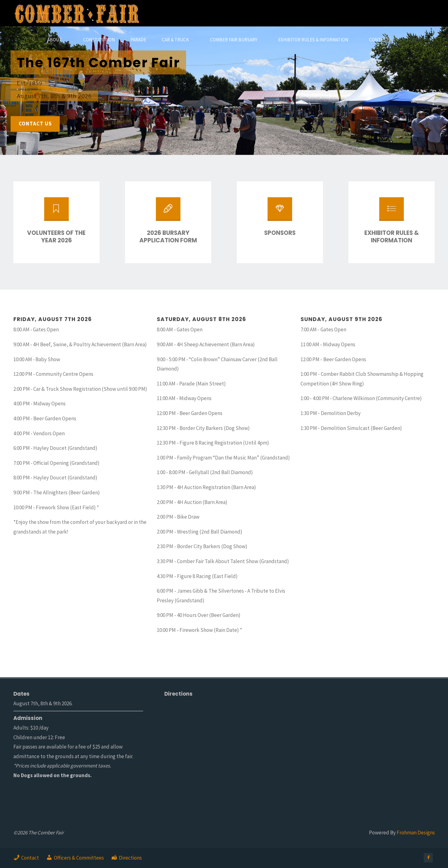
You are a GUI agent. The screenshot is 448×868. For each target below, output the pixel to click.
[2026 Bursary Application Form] (168, 212)
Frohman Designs (416, 833)
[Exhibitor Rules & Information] (391, 212)
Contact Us (35, 124)
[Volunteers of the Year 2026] (56, 212)
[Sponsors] (280, 212)
